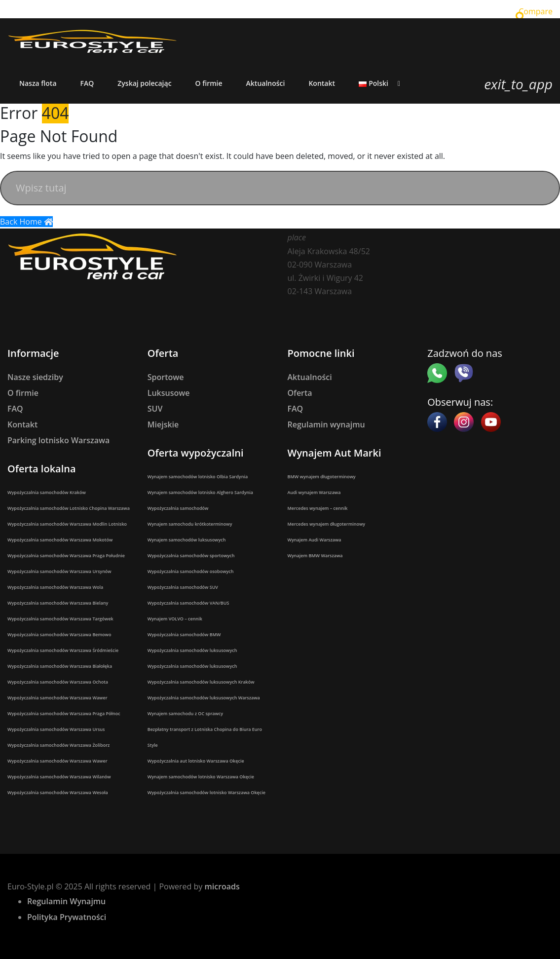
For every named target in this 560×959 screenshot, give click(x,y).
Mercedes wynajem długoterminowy (327, 524)
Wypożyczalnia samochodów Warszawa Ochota (58, 682)
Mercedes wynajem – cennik (318, 508)
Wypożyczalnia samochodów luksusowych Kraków (201, 682)
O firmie (23, 393)
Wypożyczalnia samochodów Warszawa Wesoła (58, 792)
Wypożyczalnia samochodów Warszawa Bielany (58, 603)
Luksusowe (169, 393)
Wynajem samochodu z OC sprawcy (185, 713)
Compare (536, 11)
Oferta (300, 393)
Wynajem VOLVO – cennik (175, 619)
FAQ (15, 409)
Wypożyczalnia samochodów (178, 508)
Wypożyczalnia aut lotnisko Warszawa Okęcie (196, 761)
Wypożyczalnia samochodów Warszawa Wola (55, 587)
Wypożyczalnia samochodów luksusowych (192, 650)
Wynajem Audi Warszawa (315, 540)
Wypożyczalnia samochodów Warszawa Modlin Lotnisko (67, 524)
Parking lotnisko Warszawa (58, 440)
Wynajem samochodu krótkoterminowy (190, 524)
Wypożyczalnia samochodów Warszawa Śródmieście (63, 650)
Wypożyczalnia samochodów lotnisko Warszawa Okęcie (206, 792)
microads (222, 886)
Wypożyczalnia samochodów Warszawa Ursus (56, 729)
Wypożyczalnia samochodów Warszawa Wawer (57, 698)
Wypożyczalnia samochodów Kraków (47, 492)
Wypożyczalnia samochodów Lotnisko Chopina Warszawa (69, 508)
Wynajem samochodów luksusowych (187, 540)
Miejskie (163, 424)
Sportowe (166, 377)
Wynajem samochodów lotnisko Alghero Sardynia (200, 492)
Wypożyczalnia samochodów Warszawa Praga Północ (64, 713)
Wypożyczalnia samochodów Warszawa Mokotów (60, 540)
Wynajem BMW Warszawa (315, 556)
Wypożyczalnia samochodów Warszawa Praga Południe (66, 556)
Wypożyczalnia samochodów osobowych (191, 571)
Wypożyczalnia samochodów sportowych (191, 556)
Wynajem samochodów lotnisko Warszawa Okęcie (201, 777)
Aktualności (310, 377)
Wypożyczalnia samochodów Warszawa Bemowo (59, 634)
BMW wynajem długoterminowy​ (322, 477)
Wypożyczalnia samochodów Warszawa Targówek (60, 619)
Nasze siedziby (35, 377)
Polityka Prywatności (67, 917)
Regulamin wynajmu (326, 424)
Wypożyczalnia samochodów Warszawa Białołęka (60, 666)
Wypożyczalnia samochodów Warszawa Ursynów (59, 571)
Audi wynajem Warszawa (314, 492)
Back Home (26, 222)
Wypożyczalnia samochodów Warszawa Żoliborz (58, 745)
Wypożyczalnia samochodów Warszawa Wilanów (59, 777)
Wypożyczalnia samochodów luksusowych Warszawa (204, 698)
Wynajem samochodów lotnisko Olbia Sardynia (198, 477)
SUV (155, 409)
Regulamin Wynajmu (66, 901)
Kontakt (22, 424)
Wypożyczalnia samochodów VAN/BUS (188, 603)
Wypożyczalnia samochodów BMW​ (184, 634)
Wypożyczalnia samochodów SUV (183, 587)
